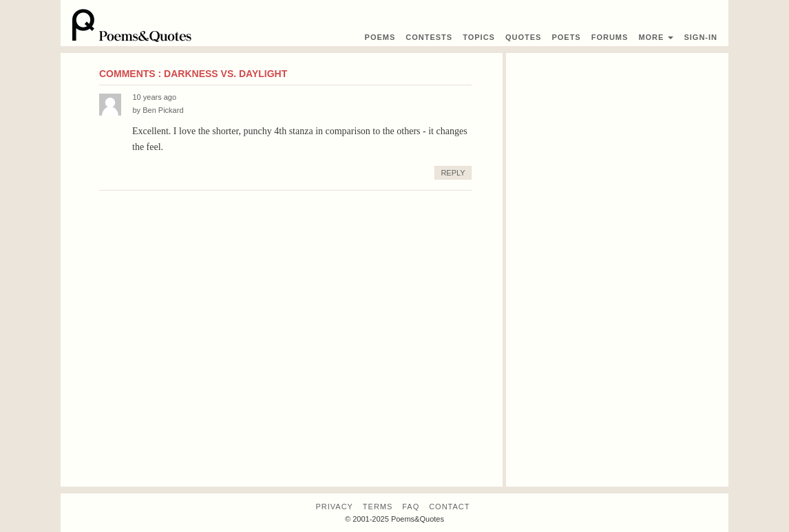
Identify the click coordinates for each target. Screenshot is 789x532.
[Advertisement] (617, 270)
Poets (566, 37)
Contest (429, 37)
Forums (610, 37)
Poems (380, 37)
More (656, 37)
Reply (453, 173)
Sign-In (701, 37)
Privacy (334, 507)
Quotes (523, 37)
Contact (449, 507)
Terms (378, 507)
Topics (479, 37)
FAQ (411, 507)
